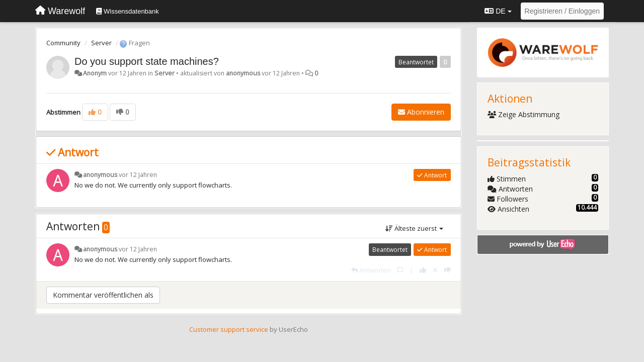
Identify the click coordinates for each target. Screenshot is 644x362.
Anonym (95, 73)
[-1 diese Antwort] (448, 270)
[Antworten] (371, 270)
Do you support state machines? (147, 61)
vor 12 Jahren (138, 175)
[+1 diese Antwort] (423, 270)
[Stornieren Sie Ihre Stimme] (435, 270)
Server (101, 43)
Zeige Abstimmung (524, 114)
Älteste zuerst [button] (414, 228)
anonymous (243, 73)
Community (63, 43)
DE (498, 11)
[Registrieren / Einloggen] (562, 11)
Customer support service (229, 329)
